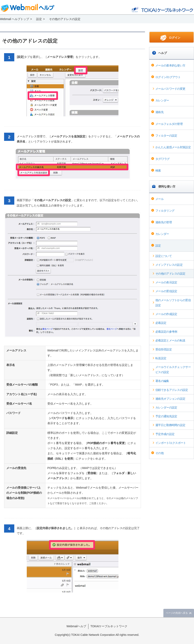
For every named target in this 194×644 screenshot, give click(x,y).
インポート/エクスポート (171, 443)
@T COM (162, 9)
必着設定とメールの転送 (170, 340)
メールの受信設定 (166, 291)
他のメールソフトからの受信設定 (173, 303)
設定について (164, 256)
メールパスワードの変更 (170, 89)
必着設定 (161, 323)
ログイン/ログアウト (168, 77)
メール (159, 199)
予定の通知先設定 (166, 416)
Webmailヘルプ (76, 626)
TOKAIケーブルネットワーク (109, 626)
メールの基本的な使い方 (170, 65)
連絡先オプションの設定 (170, 399)
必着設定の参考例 (166, 332)
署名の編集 (162, 381)
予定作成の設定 (165, 434)
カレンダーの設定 (166, 407)
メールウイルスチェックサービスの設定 (173, 370)
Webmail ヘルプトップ (14, 19)
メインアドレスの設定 (169, 265)
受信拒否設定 (164, 349)
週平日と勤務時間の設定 (170, 425)
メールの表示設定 (166, 282)
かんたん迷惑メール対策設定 (173, 147)
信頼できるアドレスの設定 (172, 390)
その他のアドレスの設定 (170, 274)
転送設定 (161, 358)
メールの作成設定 (166, 314)
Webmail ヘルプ (28, 8)
